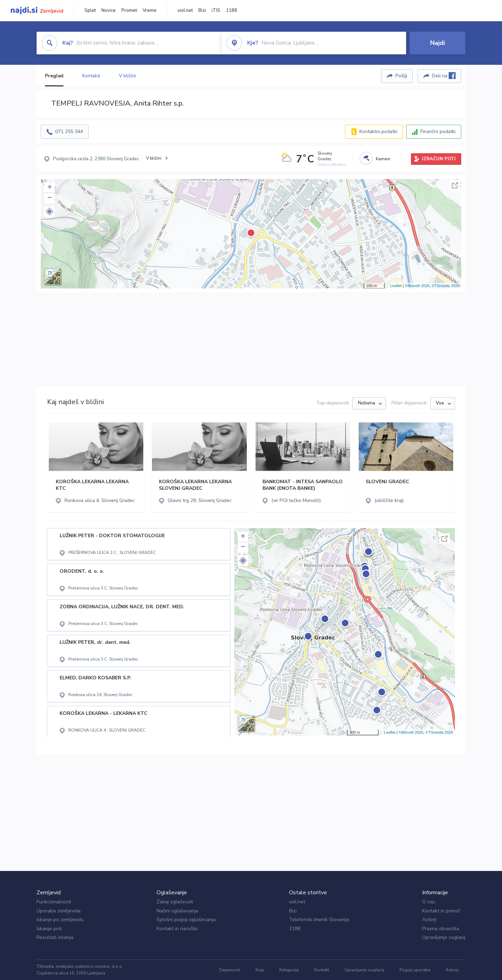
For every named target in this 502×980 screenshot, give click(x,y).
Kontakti (91, 76)
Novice (109, 10)
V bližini (127, 76)
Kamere (383, 159)
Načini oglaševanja (177, 911)
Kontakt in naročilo (177, 929)
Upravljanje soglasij (444, 937)
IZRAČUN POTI (439, 159)
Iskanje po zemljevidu (60, 920)
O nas (429, 902)
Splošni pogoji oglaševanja (186, 920)
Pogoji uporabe (415, 970)
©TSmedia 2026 (446, 286)
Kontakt (322, 970)
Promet (129, 10)
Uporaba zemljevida (59, 911)
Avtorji (429, 920)
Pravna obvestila (441, 929)
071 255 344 (69, 132)
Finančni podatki (438, 132)
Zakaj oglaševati (175, 902)
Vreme (150, 10)
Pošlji (401, 76)
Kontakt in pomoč (441, 911)
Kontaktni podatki (378, 132)
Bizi (202, 10)
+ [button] (50, 188)
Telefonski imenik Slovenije (319, 920)
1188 (231, 10)
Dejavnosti (230, 970)
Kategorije (289, 970)
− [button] (50, 198)
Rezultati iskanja (55, 937)
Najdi (438, 43)
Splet (90, 10)
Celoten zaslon (455, 185)
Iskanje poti (49, 929)
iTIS (216, 10)
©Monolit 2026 (417, 286)
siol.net (185, 10)
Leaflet (396, 286)
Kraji (260, 970)
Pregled (54, 76)
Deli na (444, 76)
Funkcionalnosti (54, 902)
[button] (50, 211)
